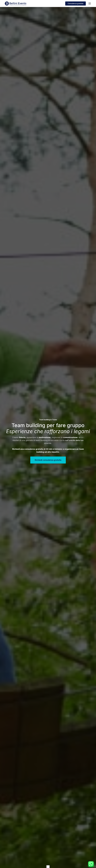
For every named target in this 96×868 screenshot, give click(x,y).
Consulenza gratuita (76, 3)
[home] (16, 3)
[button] (89, 3)
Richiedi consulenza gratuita (48, 460)
